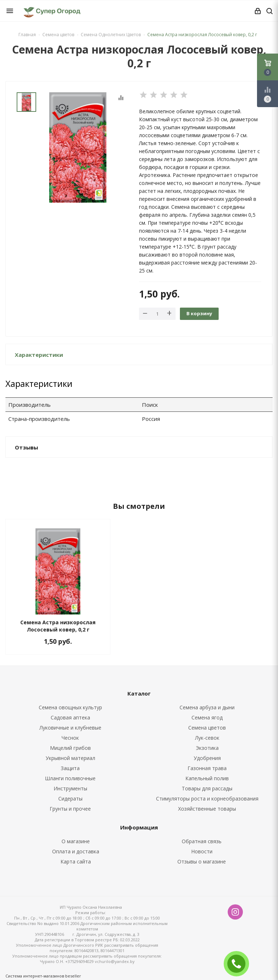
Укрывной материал (70, 758)
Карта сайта (76, 861)
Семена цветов (207, 728)
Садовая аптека (70, 717)
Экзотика (207, 748)
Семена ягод (207, 717)
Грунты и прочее (70, 809)
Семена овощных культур (70, 707)
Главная (27, 35)
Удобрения (207, 758)
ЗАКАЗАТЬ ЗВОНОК (239, 964)
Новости (202, 851)
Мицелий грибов (70, 748)
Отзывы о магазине (202, 861)
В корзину (199, 313)
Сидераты (70, 799)
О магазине (76, 841)
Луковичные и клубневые (70, 728)
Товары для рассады (207, 788)
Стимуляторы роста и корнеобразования (207, 799)
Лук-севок (207, 738)
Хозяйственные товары (207, 809)
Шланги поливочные (70, 778)
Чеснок (70, 738)
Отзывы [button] (26, 447)
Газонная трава (207, 768)
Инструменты (70, 788)
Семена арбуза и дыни (207, 707)
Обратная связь (202, 841)
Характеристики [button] (39, 355)
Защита (70, 768)
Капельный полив (207, 778)
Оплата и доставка (76, 851)
